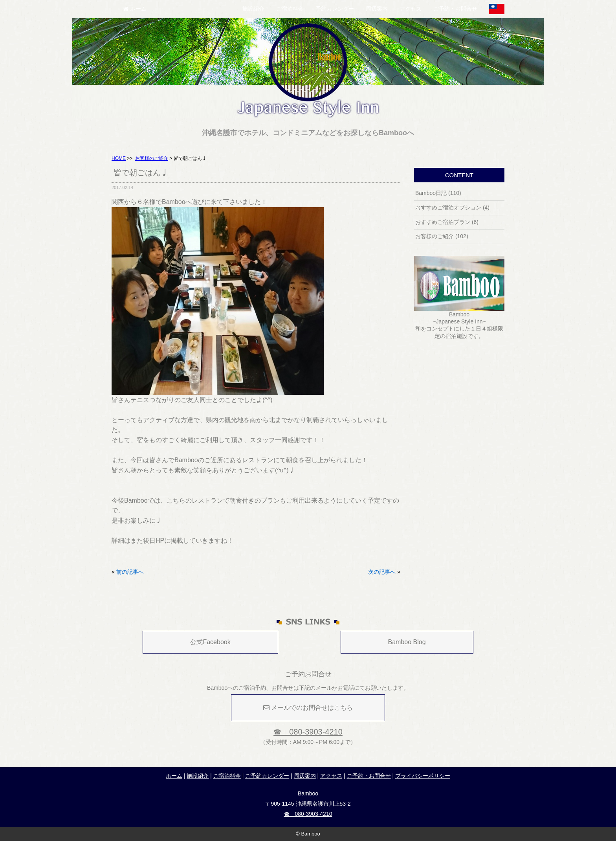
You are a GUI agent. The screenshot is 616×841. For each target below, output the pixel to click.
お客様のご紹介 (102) (442, 236)
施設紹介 (253, 9)
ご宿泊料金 (290, 9)
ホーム (135, 9)
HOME (119, 158)
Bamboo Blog (407, 642)
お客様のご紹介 (152, 158)
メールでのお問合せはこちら (308, 708)
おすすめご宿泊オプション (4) (452, 207)
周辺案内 (377, 9)
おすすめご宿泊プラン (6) (447, 222)
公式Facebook (210, 642)
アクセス (411, 9)
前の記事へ (130, 572)
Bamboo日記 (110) (438, 193)
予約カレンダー (335, 9)
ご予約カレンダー (267, 776)
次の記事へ (382, 572)
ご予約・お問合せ (455, 9)
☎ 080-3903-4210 (308, 732)
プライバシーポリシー (423, 776)
